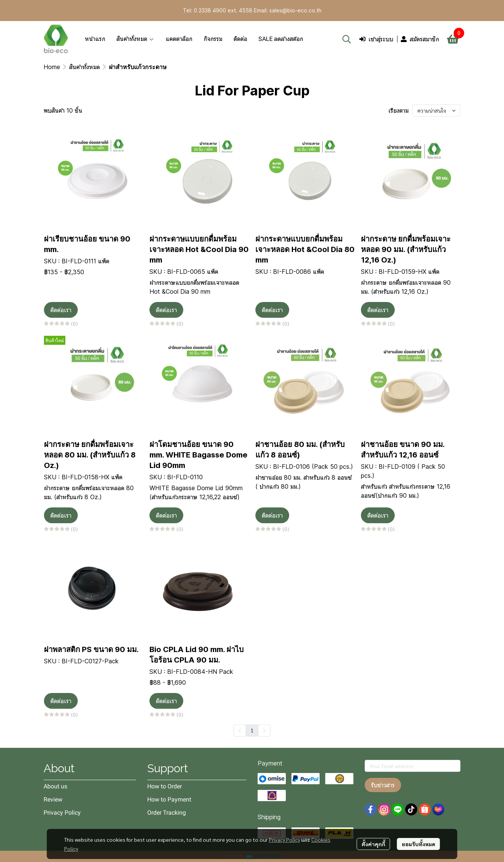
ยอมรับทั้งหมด (419, 844)
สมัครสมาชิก (420, 39)
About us (55, 786)
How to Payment (169, 799)
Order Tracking (167, 813)
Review (53, 799)
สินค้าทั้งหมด (85, 67)
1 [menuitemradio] (252, 730)
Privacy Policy (284, 839)
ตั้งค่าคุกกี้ (373, 844)
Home (52, 67)
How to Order (164, 786)
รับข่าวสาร (383, 785)
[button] (347, 39)
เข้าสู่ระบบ (376, 39)
